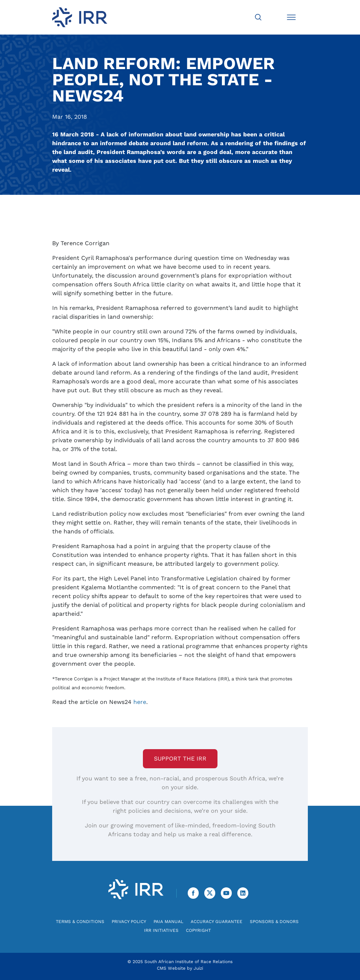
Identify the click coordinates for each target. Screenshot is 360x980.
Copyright (198, 930)
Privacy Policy (129, 922)
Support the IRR (180, 759)
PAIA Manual (168, 922)
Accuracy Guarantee (217, 922)
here (140, 702)
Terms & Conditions (80, 922)
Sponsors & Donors (274, 922)
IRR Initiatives (161, 930)
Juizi (198, 968)
